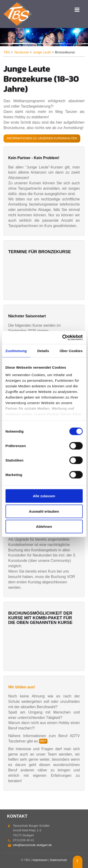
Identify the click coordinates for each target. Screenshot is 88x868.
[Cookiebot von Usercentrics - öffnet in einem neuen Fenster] (63, 338)
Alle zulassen (44, 496)
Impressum (40, 860)
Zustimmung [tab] (16, 351)
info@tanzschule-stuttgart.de (32, 845)
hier (43, 741)
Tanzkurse (21, 52)
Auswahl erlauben (44, 511)
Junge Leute (42, 52)
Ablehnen (44, 527)
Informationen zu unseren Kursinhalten (42, 138)
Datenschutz (58, 860)
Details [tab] (43, 351)
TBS (7, 52)
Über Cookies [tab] (71, 351)
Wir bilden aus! (22, 687)
